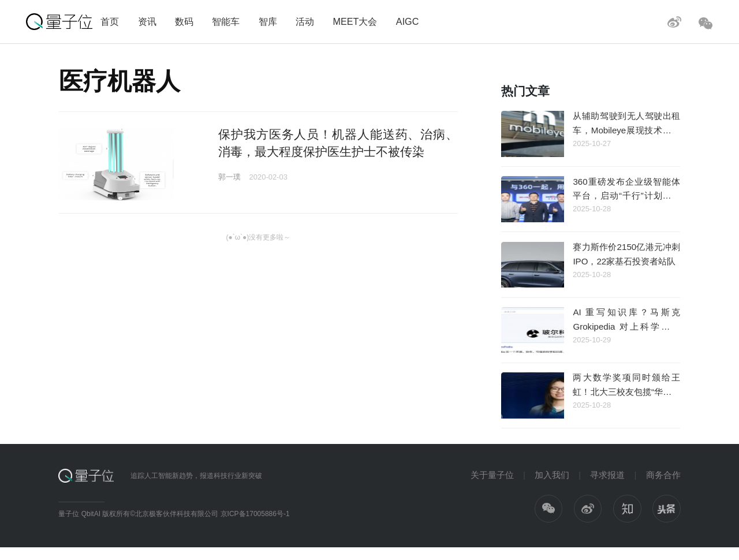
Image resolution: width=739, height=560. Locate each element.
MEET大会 (355, 21)
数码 (184, 21)
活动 (305, 21)
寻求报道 (607, 475)
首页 (110, 21)
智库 (268, 21)
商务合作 (663, 475)
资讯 (147, 21)
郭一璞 (229, 177)
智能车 (226, 21)
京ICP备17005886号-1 (255, 514)
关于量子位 (492, 475)
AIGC (408, 21)
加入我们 (552, 475)
